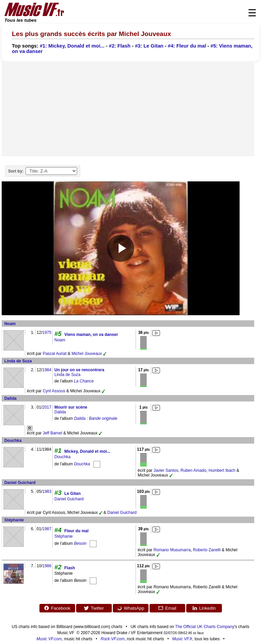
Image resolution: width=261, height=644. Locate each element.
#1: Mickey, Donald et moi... (72, 46)
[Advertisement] (128, 109)
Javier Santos (166, 470)
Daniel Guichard (20, 483)
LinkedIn (204, 608)
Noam (10, 324)
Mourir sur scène (71, 407)
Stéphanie (14, 520)
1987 (47, 529)
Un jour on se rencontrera (79, 370)
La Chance (84, 381)
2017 (47, 407)
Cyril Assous (54, 391)
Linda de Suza (18, 361)
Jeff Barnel (53, 433)
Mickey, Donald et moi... (87, 451)
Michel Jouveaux (86, 354)
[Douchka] (97, 464)
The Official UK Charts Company (205, 627)
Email (167, 608)
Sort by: (16, 171)
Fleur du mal (76, 531)
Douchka (13, 441)
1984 (47, 370)
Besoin (80, 543)
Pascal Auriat (55, 354)
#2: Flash (120, 46)
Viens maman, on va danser (91, 335)
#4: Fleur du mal (187, 46)
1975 (47, 333)
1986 (47, 566)
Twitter (94, 608)
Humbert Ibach (222, 470)
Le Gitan (72, 494)
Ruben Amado (193, 470)
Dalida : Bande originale (96, 418)
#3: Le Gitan (149, 46)
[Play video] (121, 248)
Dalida (11, 398)
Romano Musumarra (172, 550)
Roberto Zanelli (207, 550)
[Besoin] (93, 543)
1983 (47, 491)
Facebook (57, 608)
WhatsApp (131, 608)
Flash (69, 568)
